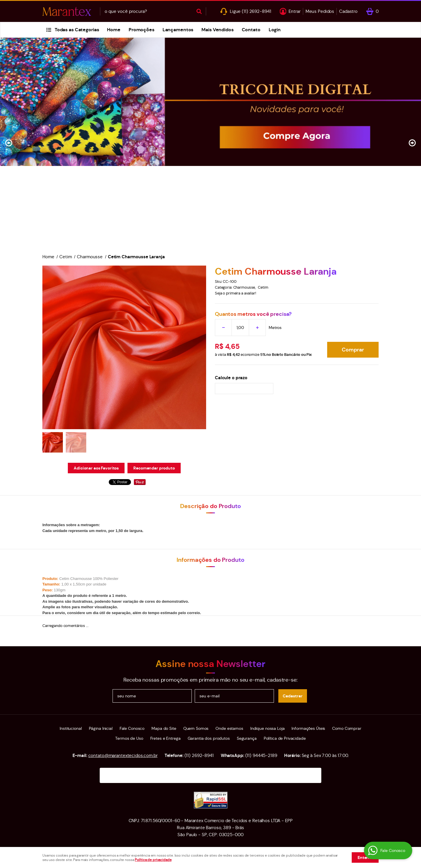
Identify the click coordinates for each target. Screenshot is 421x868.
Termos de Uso (129, 738)
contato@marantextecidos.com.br (123, 755)
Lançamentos (178, 30)
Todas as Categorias (77, 30)
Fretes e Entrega (165, 738)
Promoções (142, 30)
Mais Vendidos (217, 30)
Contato (251, 30)
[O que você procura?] (199, 11)
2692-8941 (256, 11)
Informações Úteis (308, 728)
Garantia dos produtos (209, 738)
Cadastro (348, 11)
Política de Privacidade (285, 738)
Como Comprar (347, 728)
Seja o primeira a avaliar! (235, 293)
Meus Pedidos (320, 11)
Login (275, 30)
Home (114, 30)
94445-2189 (261, 755)
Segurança (247, 738)
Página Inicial (101, 728)
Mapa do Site (164, 728)
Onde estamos (229, 728)
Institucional (71, 728)
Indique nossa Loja (268, 728)
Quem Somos (196, 728)
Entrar (294, 11)
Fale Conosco (132, 728)
